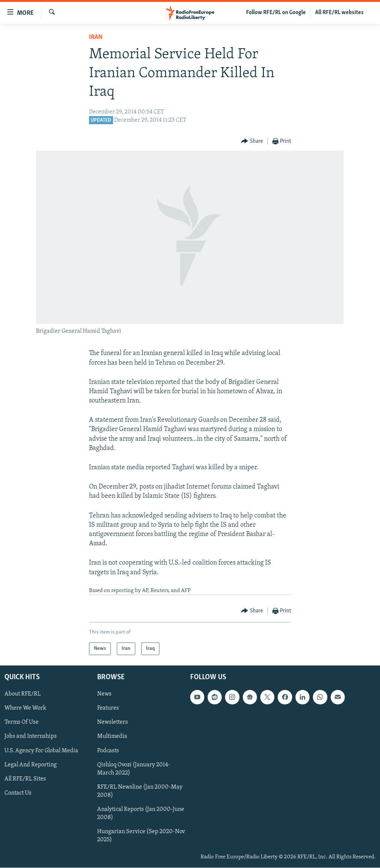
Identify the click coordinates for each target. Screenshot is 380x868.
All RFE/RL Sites (25, 779)
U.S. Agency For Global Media (41, 751)
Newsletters (113, 723)
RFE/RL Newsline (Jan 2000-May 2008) (140, 791)
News (104, 694)
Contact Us (18, 793)
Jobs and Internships (31, 737)
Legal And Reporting (31, 765)
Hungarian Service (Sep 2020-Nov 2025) (141, 836)
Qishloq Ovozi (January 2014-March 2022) (134, 769)
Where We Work (25, 708)
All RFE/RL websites (339, 13)
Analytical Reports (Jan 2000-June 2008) (141, 813)
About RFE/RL (23, 694)
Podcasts (108, 751)
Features (108, 708)
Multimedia (112, 737)
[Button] (252, 142)
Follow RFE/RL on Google (276, 13)
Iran (96, 37)
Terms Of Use (22, 723)
